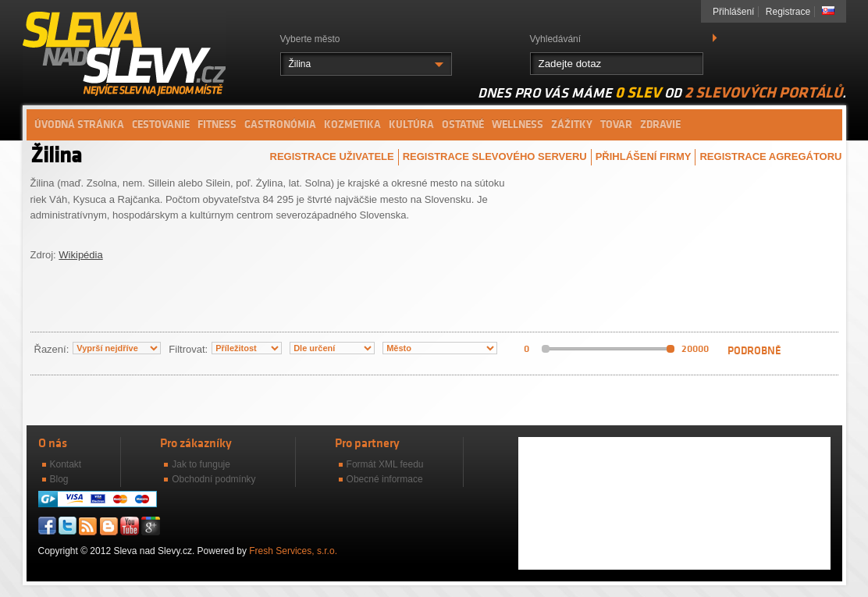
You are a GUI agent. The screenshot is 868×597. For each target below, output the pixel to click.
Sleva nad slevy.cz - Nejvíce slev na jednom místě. (124, 53)
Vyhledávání (556, 39)
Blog (59, 479)
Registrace (788, 12)
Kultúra (411, 124)
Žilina (300, 64)
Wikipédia (80, 255)
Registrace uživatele (332, 156)
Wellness (518, 124)
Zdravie (660, 124)
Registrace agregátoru (770, 156)
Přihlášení (733, 12)
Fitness (217, 124)
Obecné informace (385, 479)
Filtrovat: (188, 349)
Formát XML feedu (385, 464)
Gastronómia (280, 124)
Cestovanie (161, 124)
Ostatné (463, 124)
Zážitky (572, 124)
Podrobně (754, 351)
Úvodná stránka (79, 124)
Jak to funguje (201, 464)
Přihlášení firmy (644, 156)
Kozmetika (352, 124)
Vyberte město (310, 39)
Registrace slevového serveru (495, 156)
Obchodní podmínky (213, 479)
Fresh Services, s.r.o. (293, 551)
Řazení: (52, 349)
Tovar (616, 124)
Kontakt (66, 464)
